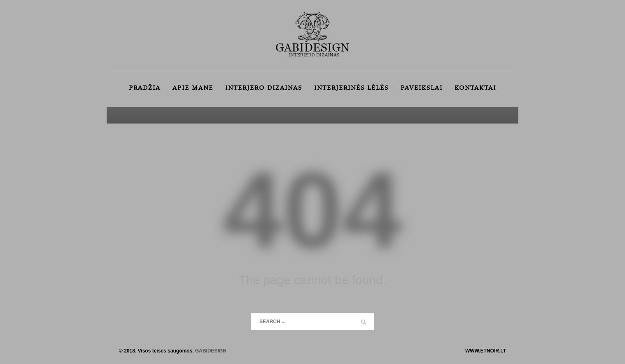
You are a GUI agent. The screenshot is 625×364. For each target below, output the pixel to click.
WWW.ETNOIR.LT (486, 351)
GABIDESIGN (211, 351)
